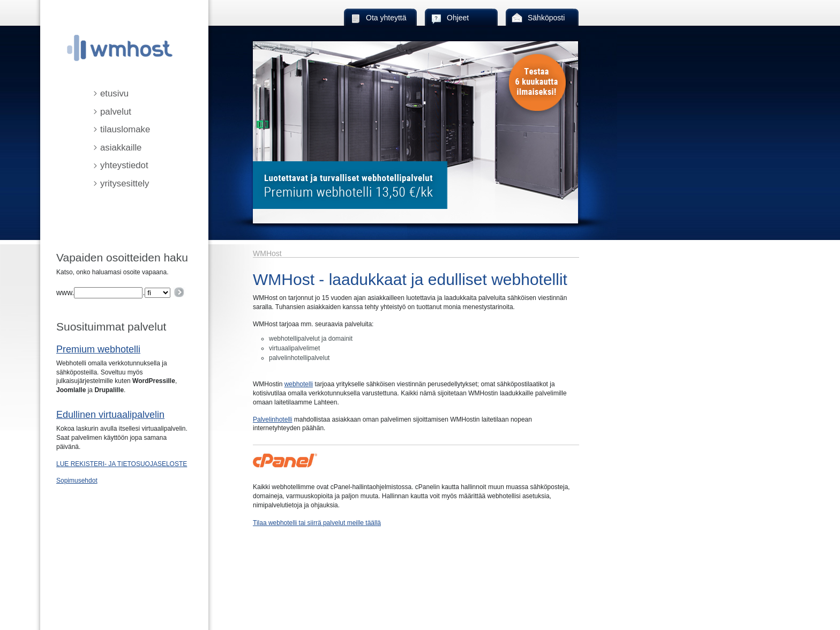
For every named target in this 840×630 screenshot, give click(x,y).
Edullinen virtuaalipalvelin (110, 415)
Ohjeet (458, 18)
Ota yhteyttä (386, 18)
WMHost (267, 253)
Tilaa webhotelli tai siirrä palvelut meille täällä (317, 523)
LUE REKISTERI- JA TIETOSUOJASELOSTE (122, 464)
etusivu (114, 93)
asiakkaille (121, 148)
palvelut (116, 112)
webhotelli (299, 384)
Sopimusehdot (77, 481)
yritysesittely (125, 183)
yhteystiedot (124, 165)
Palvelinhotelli (272, 419)
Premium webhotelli (98, 349)
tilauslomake (125, 129)
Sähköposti (546, 18)
